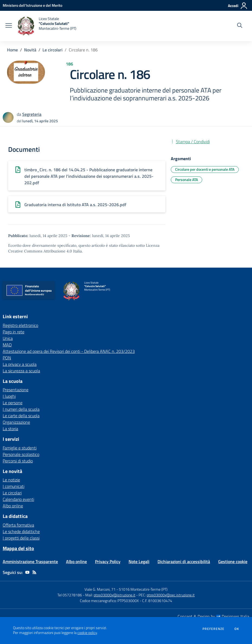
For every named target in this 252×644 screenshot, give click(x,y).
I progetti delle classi (21, 538)
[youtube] (27, 572)
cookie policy (87, 633)
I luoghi (9, 396)
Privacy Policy (108, 561)
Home (12, 50)
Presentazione (16, 390)
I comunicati (14, 486)
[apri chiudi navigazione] (9, 26)
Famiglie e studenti (20, 448)
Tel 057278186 (70, 595)
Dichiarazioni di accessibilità (184, 561)
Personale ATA (186, 180)
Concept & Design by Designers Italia (213, 616)
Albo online (13, 506)
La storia (10, 429)
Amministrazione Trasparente (30, 561)
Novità (30, 50)
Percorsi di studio (18, 461)
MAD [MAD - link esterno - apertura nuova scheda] (7, 345)
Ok (237, 629)
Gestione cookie (233, 561)
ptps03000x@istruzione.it (114, 595)
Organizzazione (16, 422)
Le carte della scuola (21, 416)
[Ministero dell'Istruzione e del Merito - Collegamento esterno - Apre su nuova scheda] (32, 5)
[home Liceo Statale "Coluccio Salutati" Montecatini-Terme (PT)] (47, 26)
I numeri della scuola (21, 409)
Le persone (13, 403)
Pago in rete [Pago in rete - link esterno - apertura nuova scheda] (14, 332)
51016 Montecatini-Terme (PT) (143, 589)
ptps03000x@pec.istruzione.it (171, 595)
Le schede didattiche (21, 531)
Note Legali (139, 561)
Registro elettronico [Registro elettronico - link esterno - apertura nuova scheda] (20, 325)
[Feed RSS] (34, 572)
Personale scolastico (21, 454)
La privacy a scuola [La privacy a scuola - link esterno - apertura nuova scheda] (20, 364)
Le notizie (11, 480)
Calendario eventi (18, 499)
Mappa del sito (18, 548)
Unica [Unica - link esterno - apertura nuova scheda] (8, 338)
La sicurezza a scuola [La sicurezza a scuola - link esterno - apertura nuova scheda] (21, 371)
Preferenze (213, 629)
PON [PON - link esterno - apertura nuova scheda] (7, 358)
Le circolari (53, 50)
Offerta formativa (18, 525)
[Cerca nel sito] (240, 26)
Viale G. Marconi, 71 (100, 589)
